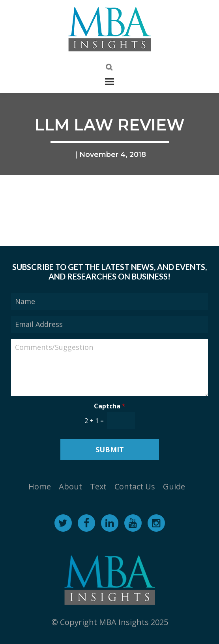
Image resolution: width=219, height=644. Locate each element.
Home (40, 486)
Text (98, 486)
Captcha (110, 406)
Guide (174, 486)
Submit (110, 449)
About (70, 486)
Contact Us (135, 486)
